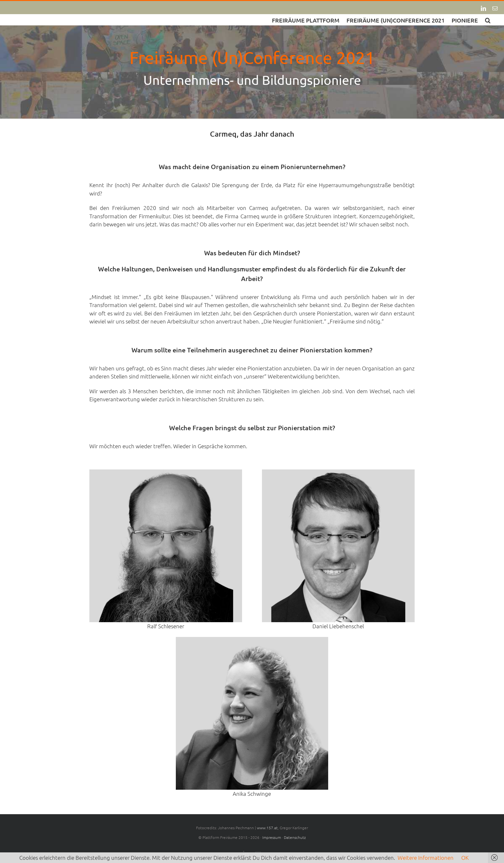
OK (465, 858)
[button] (488, 20)
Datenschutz (295, 837)
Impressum (272, 837)
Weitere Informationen (426, 858)
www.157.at (267, 828)
